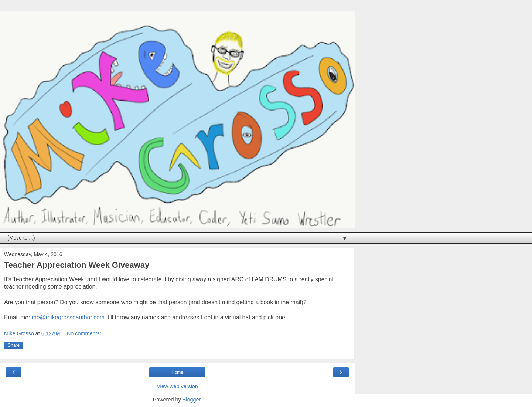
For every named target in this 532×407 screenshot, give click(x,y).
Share (14, 345)
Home (177, 372)
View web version (177, 386)
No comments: (84, 333)
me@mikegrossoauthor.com (68, 317)
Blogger (192, 400)
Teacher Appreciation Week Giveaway (77, 265)
